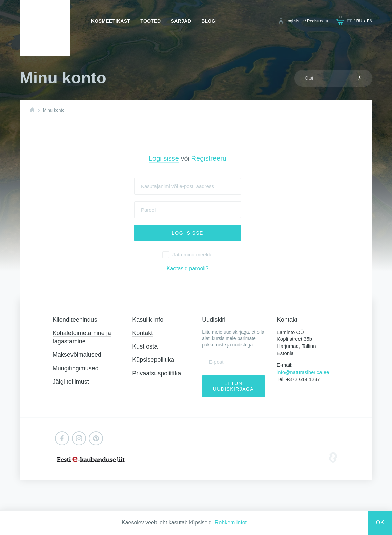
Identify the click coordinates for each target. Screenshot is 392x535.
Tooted (150, 21)
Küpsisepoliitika (153, 360)
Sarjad (181, 21)
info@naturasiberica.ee (303, 372)
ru (359, 21)
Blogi (209, 21)
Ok (380, 523)
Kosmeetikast (111, 21)
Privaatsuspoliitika (157, 373)
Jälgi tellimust (71, 382)
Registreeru (209, 158)
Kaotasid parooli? (188, 268)
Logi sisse (164, 158)
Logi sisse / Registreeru (307, 21)
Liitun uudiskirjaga (233, 386)
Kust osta (145, 346)
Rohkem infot (231, 523)
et (349, 21)
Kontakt (142, 333)
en (369, 21)
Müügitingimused (76, 368)
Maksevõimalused (77, 355)
